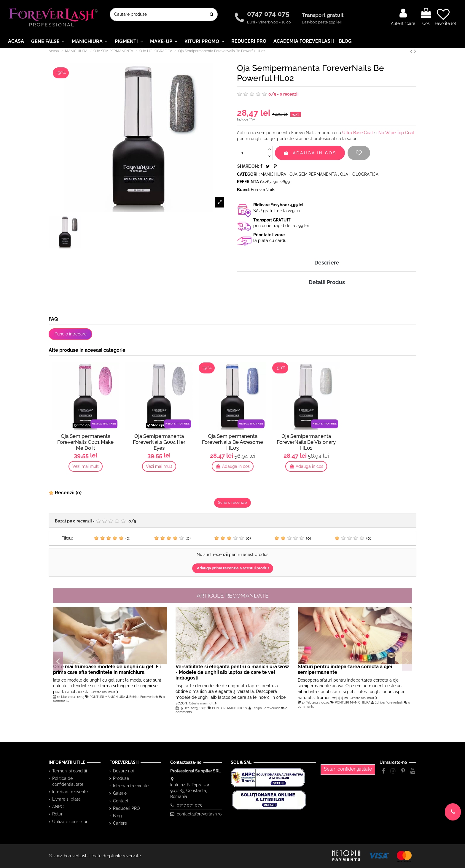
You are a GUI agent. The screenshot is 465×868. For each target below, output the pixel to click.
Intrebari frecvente (70, 792)
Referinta (248, 182)
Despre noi (123, 771)
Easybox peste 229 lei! (322, 22)
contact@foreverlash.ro (199, 814)
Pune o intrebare (71, 334)
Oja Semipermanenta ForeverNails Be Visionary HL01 (306, 442)
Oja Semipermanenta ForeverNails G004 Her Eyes (159, 442)
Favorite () (445, 17)
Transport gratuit (323, 15)
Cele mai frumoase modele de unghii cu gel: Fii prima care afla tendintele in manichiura (107, 669)
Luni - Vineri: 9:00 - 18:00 (269, 22)
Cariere (120, 823)
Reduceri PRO (126, 808)
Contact (121, 801)
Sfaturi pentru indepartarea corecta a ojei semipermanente (345, 669)
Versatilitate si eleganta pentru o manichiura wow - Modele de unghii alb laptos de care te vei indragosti (232, 672)
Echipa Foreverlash (144, 697)
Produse (121, 778)
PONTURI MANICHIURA (107, 697)
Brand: (243, 190)
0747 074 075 (269, 14)
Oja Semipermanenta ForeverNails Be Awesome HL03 (232, 442)
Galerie (120, 793)
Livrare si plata (66, 799)
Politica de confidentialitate (68, 781)
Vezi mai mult (86, 466)
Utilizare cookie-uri (70, 822)
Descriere (327, 263)
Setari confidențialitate (348, 769)
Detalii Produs (327, 282)
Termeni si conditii (70, 771)
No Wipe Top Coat (396, 133)
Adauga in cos (310, 153)
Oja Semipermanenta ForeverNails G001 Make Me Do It (85, 442)
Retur (57, 814)
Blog (117, 816)
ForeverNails (263, 190)
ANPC (58, 807)
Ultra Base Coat (358, 133)
